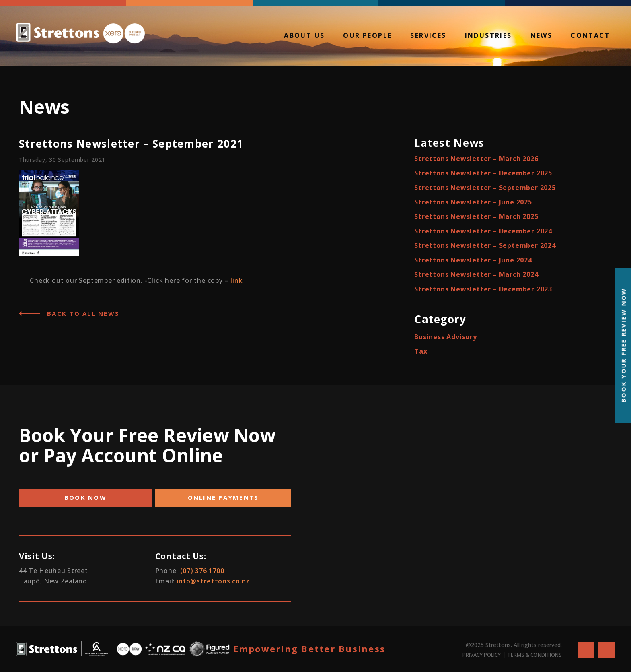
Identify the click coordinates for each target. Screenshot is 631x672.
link (236, 280)
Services (428, 36)
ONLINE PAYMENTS (223, 497)
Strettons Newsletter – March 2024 (476, 274)
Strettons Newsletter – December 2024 (483, 231)
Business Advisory (446, 337)
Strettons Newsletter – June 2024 (473, 260)
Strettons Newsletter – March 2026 (476, 159)
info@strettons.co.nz (213, 581)
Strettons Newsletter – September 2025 (485, 188)
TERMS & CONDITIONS (534, 655)
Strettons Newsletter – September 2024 (485, 245)
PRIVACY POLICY (482, 655)
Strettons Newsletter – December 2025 (483, 173)
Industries (488, 36)
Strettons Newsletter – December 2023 (483, 289)
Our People (367, 36)
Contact (590, 36)
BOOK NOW (85, 497)
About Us (304, 36)
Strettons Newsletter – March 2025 (476, 216)
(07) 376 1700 (202, 571)
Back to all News (83, 313)
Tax (421, 351)
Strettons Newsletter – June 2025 (473, 202)
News (542, 36)
